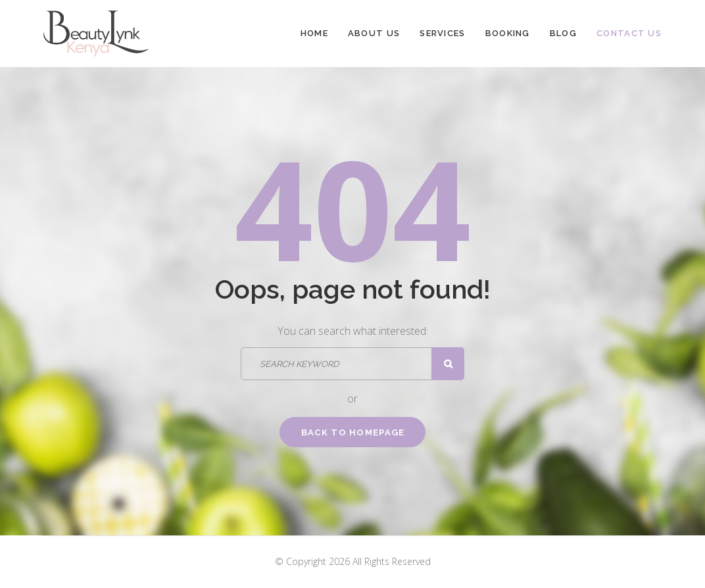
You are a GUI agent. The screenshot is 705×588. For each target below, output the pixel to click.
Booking (508, 33)
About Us (374, 33)
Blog (563, 33)
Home (314, 33)
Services (442, 33)
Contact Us (629, 33)
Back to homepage (353, 432)
